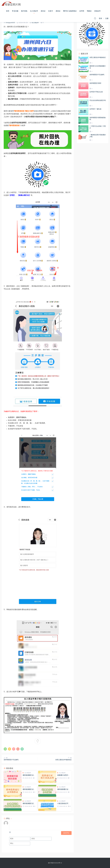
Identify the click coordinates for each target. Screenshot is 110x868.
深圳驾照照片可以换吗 (11, 760)
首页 (8, 11)
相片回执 (24, 11)
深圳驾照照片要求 (95, 83)
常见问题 (15, 11)
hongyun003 (10, 23)
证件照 (82, 11)
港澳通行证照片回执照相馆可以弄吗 (64, 775)
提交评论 (66, 833)
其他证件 (97, 11)
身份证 (58, 11)
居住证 (43, 11)
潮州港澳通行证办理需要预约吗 (64, 790)
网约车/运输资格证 (70, 11)
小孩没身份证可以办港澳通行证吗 (64, 804)
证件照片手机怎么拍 (96, 92)
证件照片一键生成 (95, 109)
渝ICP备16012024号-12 (55, 863)
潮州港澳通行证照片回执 (29, 775)
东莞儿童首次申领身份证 (63, 760)
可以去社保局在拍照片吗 (98, 100)
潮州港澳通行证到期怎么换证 (29, 790)
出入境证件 (34, 11)
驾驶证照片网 (11, 4)
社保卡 (51, 11)
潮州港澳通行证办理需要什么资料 (29, 804)
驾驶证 (89, 11)
